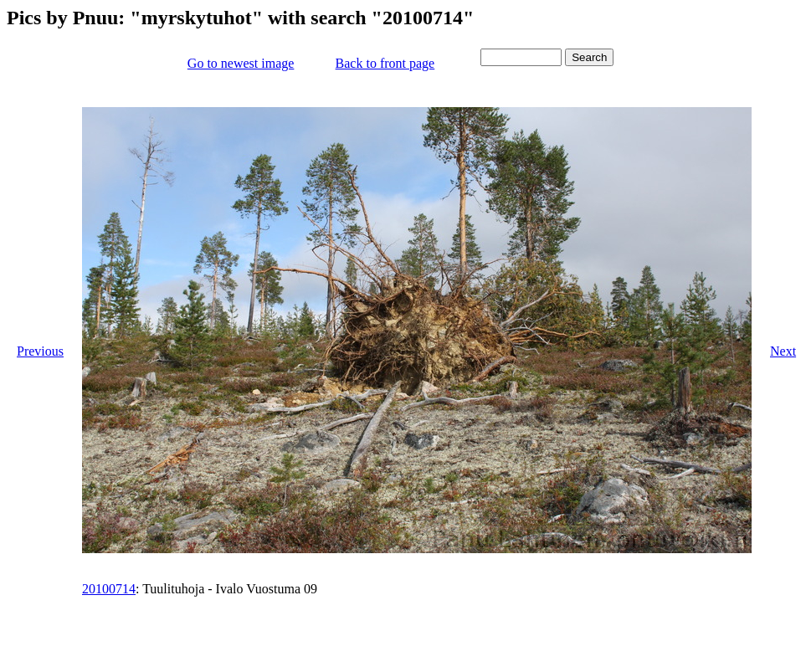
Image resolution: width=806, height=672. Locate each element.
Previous (40, 351)
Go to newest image (241, 63)
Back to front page (385, 63)
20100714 (109, 589)
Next (783, 351)
